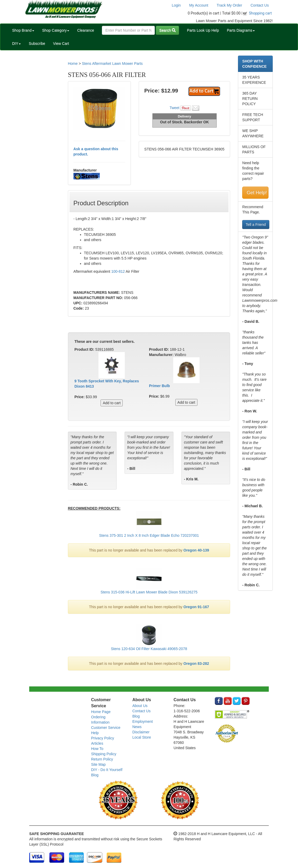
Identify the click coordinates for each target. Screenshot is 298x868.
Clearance (86, 30)
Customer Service (106, 728)
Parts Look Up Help (203, 30)
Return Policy (102, 759)
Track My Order (229, 5)
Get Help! (257, 193)
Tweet (174, 108)
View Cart (61, 43)
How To (97, 749)
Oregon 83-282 (196, 664)
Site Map (98, 764)
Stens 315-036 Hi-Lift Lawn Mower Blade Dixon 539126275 (149, 592)
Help (95, 733)
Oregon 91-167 (196, 607)
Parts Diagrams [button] (241, 30)
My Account (199, 5)
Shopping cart (260, 13)
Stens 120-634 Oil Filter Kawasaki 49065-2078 (149, 649)
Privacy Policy (103, 738)
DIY (16, 43)
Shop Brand (23, 30)
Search (167, 30)
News (137, 727)
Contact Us (260, 5)
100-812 (118, 271)
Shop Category (56, 30)
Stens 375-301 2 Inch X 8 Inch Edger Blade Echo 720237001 (149, 535)
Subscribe (37, 43)
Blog (95, 775)
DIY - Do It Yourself (107, 770)
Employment (143, 721)
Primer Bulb (159, 386)
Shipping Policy (104, 754)
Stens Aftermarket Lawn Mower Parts (112, 64)
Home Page (101, 712)
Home (73, 64)
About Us (140, 706)
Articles (97, 743)
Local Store (142, 737)
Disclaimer (141, 732)
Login (176, 5)
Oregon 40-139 (196, 550)
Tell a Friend (256, 225)
